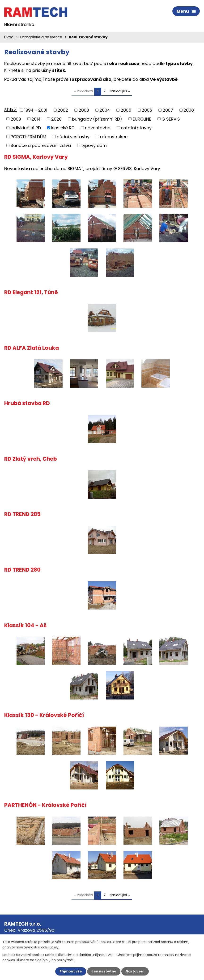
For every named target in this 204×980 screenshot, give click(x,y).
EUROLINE (142, 119)
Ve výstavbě (164, 79)
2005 (126, 110)
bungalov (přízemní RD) (97, 119)
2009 (16, 119)
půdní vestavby (73, 136)
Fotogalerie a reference (41, 37)
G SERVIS (171, 119)
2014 (36, 119)
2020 (56, 119)
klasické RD (63, 128)
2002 (63, 110)
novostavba (98, 128)
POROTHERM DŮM (28, 136)
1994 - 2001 (36, 110)
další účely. (50, 947)
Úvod (9, 37)
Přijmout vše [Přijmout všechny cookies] (71, 971)
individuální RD (26, 128)
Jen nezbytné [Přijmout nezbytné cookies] (104, 971)
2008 (189, 110)
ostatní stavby (136, 128)
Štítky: (11, 110)
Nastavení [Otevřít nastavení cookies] (135, 971)
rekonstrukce (114, 136)
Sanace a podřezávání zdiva (41, 145)
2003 (84, 110)
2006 (147, 110)
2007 (168, 110)
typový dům (94, 145)
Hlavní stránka (19, 24)
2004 (105, 110)
